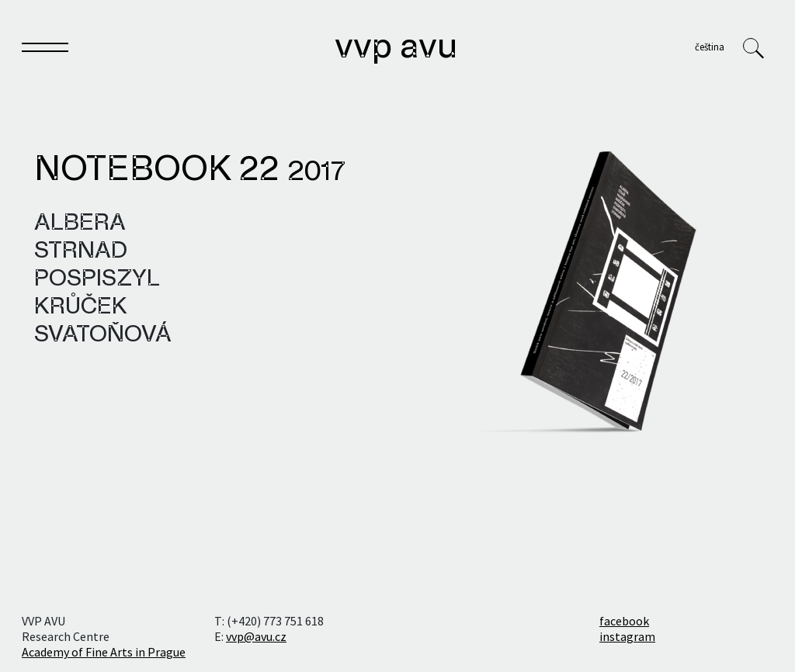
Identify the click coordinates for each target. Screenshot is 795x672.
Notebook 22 (190, 171)
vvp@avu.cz (256, 636)
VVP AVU (396, 48)
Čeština (710, 47)
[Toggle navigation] (45, 50)
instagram (627, 636)
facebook (624, 621)
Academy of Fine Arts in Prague (104, 652)
